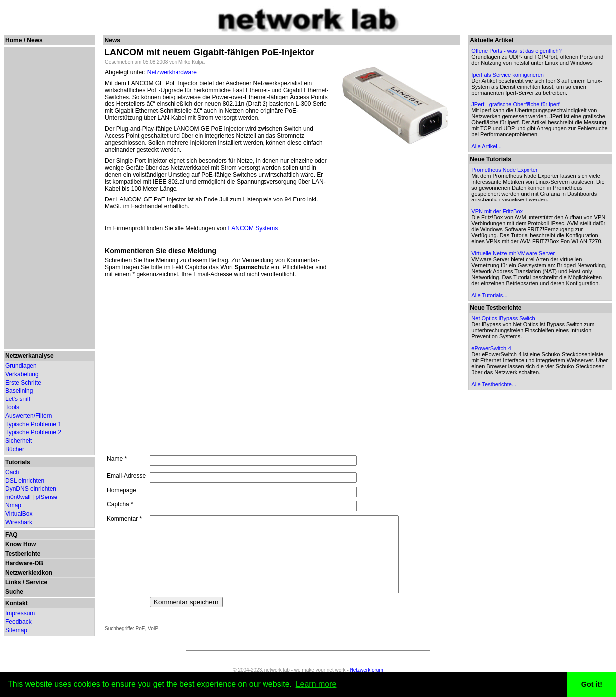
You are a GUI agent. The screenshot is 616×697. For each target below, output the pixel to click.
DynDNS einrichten (31, 489)
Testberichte (23, 554)
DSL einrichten (25, 481)
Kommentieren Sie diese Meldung (161, 251)
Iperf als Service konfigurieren (510, 75)
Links (13, 582)
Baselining (19, 391)
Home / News (24, 40)
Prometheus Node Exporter (507, 170)
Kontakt (17, 603)
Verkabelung (22, 374)
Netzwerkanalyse (30, 356)
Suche (14, 592)
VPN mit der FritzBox (499, 211)
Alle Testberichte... (496, 384)
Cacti (12, 472)
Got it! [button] (592, 684)
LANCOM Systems (253, 228)
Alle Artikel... (489, 146)
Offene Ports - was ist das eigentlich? (519, 51)
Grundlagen (21, 366)
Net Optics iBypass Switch (506, 318)
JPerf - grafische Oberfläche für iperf (518, 104)
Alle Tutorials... (492, 295)
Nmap (13, 505)
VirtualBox (19, 514)
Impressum (20, 613)
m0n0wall (18, 497)
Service (37, 582)
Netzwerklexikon (29, 573)
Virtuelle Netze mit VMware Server (516, 253)
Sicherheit (19, 441)
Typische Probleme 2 (33, 432)
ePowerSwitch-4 (493, 348)
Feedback (19, 622)
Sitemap (16, 630)
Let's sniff (18, 399)
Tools (12, 407)
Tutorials (18, 462)
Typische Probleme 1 (33, 424)
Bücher (15, 449)
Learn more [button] (316, 684)
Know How (21, 544)
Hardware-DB (24, 563)
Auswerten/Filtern (29, 416)
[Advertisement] (48, 198)
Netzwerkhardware (172, 72)
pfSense (47, 497)
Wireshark (19, 522)
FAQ (12, 535)
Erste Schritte (23, 383)
